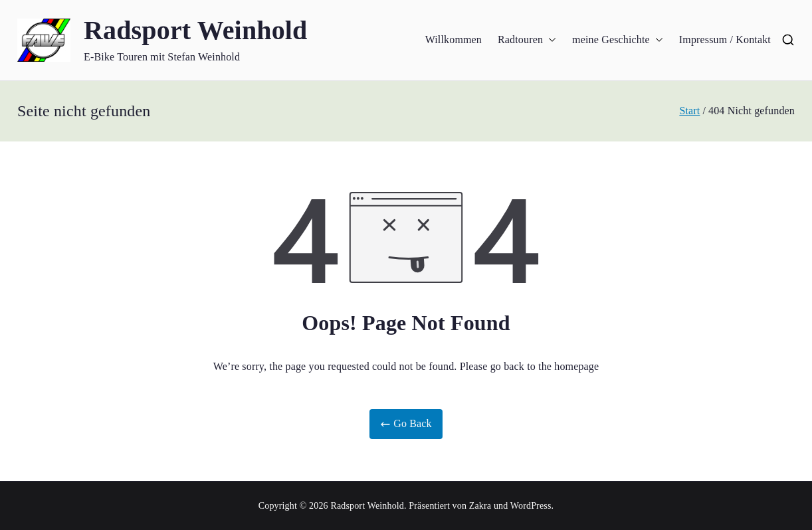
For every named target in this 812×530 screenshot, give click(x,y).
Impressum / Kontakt (725, 40)
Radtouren (527, 40)
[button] (550, 40)
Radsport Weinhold (196, 30)
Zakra (480, 506)
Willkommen (454, 40)
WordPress (531, 506)
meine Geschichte (618, 40)
